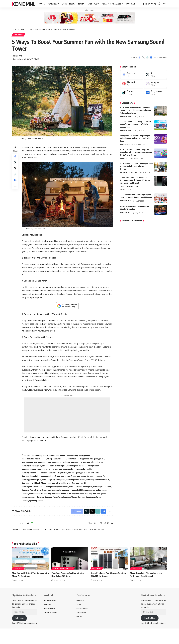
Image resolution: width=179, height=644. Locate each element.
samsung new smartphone (96, 494)
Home (14, 29)
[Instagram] (146, 4)
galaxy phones (83, 459)
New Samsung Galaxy (42, 462)
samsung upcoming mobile (33, 501)
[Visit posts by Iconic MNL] (15, 523)
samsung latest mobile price (60, 483)
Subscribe (19, 618)
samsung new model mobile (55, 494)
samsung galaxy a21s (46, 469)
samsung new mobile (53, 490)
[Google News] (155, 93)
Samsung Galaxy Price (31, 476)
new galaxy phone (97, 459)
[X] (101, 523)
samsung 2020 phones (61, 462)
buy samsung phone (57, 455)
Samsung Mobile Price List (33, 490)
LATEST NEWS (126, 117)
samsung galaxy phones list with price (84, 473)
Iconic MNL (24, 4)
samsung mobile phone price (81, 487)
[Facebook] (143, 4)
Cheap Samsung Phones (57, 459)
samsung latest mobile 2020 (98, 480)
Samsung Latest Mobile (76, 480)
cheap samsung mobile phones (34, 459)
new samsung (27, 462)
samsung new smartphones (33, 497)
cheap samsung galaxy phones (78, 455)
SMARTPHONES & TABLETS (130, 187)
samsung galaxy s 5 (48, 476)
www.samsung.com (41, 437)
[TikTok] (149, 4)
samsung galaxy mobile (83, 469)
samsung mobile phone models (56, 487)
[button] (159, 4)
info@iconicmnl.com (96, 529)
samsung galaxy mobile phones (34, 473)
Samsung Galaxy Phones (58, 473)
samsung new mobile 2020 (73, 490)
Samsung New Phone (76, 494)
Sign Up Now (150, 618)
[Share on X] (143, 58)
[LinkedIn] (152, 4)
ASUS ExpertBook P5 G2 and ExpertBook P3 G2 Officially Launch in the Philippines (136, 167)
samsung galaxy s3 (65, 476)
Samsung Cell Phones (76, 466)
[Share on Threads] (15, 169)
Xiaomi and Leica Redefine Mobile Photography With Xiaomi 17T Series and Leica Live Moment (135, 181)
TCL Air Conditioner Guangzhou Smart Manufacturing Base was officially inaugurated (136, 125)
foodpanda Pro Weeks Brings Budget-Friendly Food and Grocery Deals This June (135, 139)
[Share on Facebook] (140, 58)
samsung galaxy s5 (97, 476)
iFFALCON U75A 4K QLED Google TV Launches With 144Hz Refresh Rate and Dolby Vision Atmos (136, 153)
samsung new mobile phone (96, 490)
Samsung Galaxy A (29, 469)
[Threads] (155, 4)
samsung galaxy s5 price (32, 480)
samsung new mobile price (33, 494)
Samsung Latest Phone (81, 483)
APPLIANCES (22, 29)
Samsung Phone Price (54, 497)
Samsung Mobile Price (102, 487)
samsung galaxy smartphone (54, 480)
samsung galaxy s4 (81, 476)
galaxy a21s (72, 459)
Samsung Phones (70, 497)
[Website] (95, 523)
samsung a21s (77, 462)
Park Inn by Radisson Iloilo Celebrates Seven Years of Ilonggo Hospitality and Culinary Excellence (136, 111)
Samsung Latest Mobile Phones (35, 483)
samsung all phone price (32, 466)
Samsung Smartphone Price (89, 497)
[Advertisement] (67, 415)
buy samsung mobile (40, 455)
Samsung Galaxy (92, 466)
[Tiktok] (132, 93)
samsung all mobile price (93, 462)
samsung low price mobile (32, 487)
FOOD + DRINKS (126, 145)
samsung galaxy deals (64, 469)
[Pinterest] (108, 523)
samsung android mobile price (54, 466)
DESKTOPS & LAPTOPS (129, 173)
